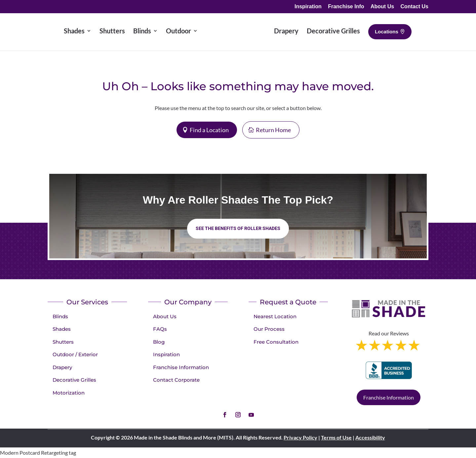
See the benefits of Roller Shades (238, 228)
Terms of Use (336, 437)
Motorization (69, 393)
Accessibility (370, 437)
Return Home (273, 130)
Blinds (60, 316)
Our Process (269, 329)
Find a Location (209, 130)
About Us (382, 7)
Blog (159, 342)
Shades (62, 329)
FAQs (160, 329)
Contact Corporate (176, 380)
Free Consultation (276, 342)
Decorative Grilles (74, 380)
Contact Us (415, 7)
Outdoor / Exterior (75, 354)
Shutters (63, 342)
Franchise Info (346, 7)
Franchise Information (181, 367)
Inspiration (308, 7)
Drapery (62, 367)
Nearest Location (275, 316)
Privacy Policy (300, 437)
